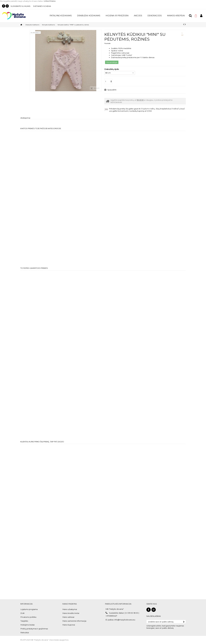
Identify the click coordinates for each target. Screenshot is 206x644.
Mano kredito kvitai (71, 613)
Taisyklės (24, 621)
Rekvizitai (25, 633)
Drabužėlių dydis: (112, 69)
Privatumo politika (28, 617)
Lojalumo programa (29, 609)
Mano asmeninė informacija (74, 621)
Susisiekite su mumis (20, 6)
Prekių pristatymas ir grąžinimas (34, 629)
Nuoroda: (108, 43)
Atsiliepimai (25, 118)
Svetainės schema (42, 6)
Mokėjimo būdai (28, 625)
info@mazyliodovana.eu (125, 620)
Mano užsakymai (70, 609)
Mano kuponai (69, 625)
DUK (23, 613)
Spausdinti (112, 90)
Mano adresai (68, 617)
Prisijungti (201, 16)
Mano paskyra (70, 604)
